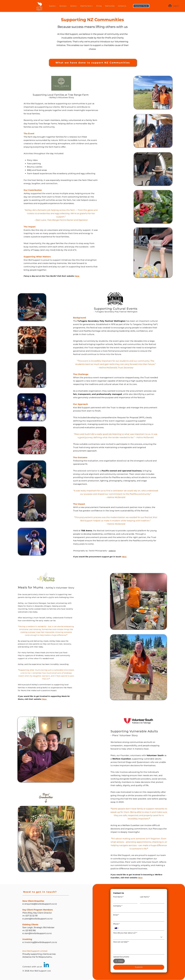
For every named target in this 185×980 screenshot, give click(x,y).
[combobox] (139, 937)
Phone (116, 924)
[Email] (138, 919)
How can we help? (121, 942)
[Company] (138, 910)
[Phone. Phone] (141, 928)
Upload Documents (121, 957)
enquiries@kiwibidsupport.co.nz (41, 904)
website (112, 551)
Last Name (145, 897)
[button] (141, 6)
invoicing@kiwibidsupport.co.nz (41, 942)
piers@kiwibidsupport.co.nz (38, 919)
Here (44, 699)
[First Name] (125, 901)
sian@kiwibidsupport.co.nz (38, 933)
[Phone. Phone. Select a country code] (117, 928)
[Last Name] (151, 901)
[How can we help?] (139, 949)
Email (116, 915)
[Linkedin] (46, 965)
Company (118, 906)
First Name (118, 897)
